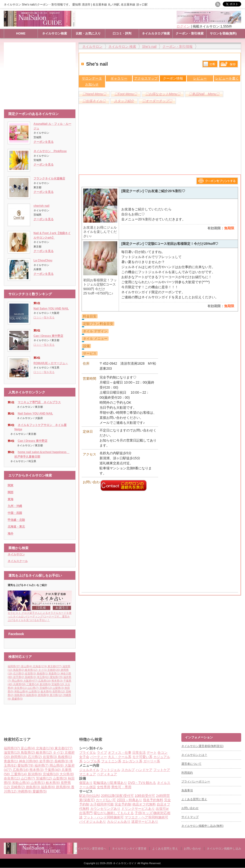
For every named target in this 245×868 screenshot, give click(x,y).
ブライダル (88, 753)
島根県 (43, 673)
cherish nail (42, 206)
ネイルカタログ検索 (156, 33)
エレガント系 (132, 761)
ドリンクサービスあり (138, 809)
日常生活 (139, 753)
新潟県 (46, 684)
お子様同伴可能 (102, 804)
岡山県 (18, 681)
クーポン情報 (173, 78)
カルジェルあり (119, 822)
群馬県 (44, 695)
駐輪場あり (102, 783)
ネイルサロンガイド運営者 (129, 849)
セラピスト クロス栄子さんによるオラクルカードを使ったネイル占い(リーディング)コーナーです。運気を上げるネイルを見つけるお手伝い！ (40, 615)
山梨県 (59, 688)
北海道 (40, 666)
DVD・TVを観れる (142, 783)
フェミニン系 (111, 761)
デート (152, 753)
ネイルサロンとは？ (194, 755)
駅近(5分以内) (90, 796)
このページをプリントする (217, 181)
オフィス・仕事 (120, 753)
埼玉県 (44, 677)
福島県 (32, 695)
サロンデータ (92, 78)
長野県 (59, 691)
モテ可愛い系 (142, 757)
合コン (162, 753)
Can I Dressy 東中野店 (48, 336)
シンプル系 (92, 761)
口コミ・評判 (122, 33)
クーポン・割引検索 (190, 33)
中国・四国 (15, 513)
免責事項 (187, 790)
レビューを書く (227, 78)
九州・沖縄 (15, 506)
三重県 (33, 684)
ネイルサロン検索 (55, 33)
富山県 (27, 666)
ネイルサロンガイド (125, 863)
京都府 (54, 670)
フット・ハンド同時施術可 (104, 817)
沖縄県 (25, 791)
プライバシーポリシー (196, 782)
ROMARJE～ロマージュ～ (51, 363)
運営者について (191, 764)
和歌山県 (22, 691)
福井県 (42, 765)
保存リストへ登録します (228, 65)
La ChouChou (43, 260)
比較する (210, 64)
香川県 (56, 695)
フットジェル (110, 770)
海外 (11, 534)
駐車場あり (119, 783)
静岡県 (19, 757)
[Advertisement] (41, 74)
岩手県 (19, 677)
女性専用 (104, 787)
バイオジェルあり (93, 822)
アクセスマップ (146, 78)
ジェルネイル (89, 770)
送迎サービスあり (145, 822)
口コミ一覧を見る (44, 317)
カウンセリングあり (105, 809)
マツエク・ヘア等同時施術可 (146, 817)
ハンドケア (144, 770)
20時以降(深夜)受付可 (117, 796)
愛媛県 (17, 699)
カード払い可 (106, 800)
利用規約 (187, 773)
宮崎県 (18, 787)
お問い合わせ (190, 808)
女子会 (84, 757)
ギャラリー (119, 78)
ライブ (102, 753)
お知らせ (92, 84)
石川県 (19, 673)
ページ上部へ (241, 715)
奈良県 (21, 688)
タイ (43, 670)
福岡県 (14, 666)
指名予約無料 (153, 800)
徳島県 (20, 695)
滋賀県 (12, 753)
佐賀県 (31, 673)
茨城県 (46, 688)
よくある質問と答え (194, 799)
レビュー (200, 78)
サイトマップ (190, 817)
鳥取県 (19, 670)
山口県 (33, 688)
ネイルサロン (16, 554)
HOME (21, 33)
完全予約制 (123, 804)
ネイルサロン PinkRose (50, 151)
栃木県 (47, 691)
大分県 (67, 774)
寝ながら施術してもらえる (114, 813)
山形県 (35, 691)
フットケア (162, 770)
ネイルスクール (18, 561)
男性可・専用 (121, 787)
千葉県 (53, 770)
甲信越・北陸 (16, 520)
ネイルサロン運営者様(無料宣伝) (202, 746)
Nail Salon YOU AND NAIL (51, 309)
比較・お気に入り (88, 33)
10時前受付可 (145, 796)
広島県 (45, 681)
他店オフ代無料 (144, 804)
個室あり (86, 783)
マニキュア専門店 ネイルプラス (39, 402)
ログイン (183, 26)
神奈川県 (29, 761)
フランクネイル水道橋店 (49, 178)
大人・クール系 (120, 757)
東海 (11, 499)
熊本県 (57, 681)
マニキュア (88, 774)
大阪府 (31, 681)
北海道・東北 (16, 527)
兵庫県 (20, 684)
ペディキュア (107, 774)
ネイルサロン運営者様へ (90, 849)
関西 (11, 492)
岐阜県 (32, 670)
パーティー (99, 757)
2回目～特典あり (129, 800)
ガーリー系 (152, 761)
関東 (11, 485)
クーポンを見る (44, 142)
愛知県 (57, 677)
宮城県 (58, 684)
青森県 (55, 673)
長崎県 (31, 677)
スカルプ (128, 770)
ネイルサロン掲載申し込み (224, 849)
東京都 (55, 666)
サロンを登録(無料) (223, 33)
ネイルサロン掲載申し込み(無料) (202, 826)
